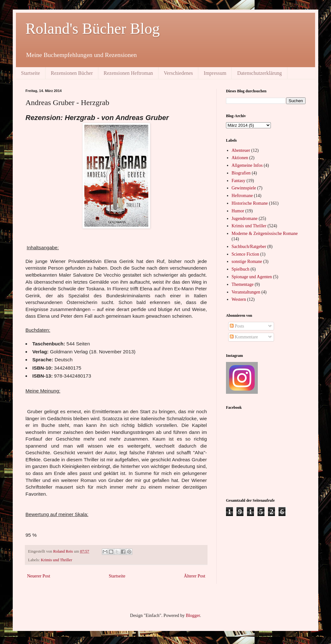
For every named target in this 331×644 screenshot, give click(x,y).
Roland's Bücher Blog (93, 28)
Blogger (193, 616)
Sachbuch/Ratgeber (249, 247)
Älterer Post (195, 576)
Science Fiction (246, 254)
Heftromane (242, 196)
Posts (237, 326)
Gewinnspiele (244, 188)
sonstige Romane (247, 262)
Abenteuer (241, 150)
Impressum (215, 73)
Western (239, 299)
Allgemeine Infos (247, 165)
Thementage (243, 284)
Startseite (31, 73)
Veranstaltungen (246, 292)
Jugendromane (245, 219)
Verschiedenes (179, 73)
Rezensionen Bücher (72, 73)
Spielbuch (241, 269)
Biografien (241, 173)
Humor (238, 211)
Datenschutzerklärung (259, 73)
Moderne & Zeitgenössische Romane (265, 234)
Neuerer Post (39, 576)
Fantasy (239, 181)
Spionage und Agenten (252, 277)
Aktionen (240, 158)
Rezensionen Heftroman (128, 73)
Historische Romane (250, 203)
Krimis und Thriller (56, 560)
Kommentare (244, 337)
